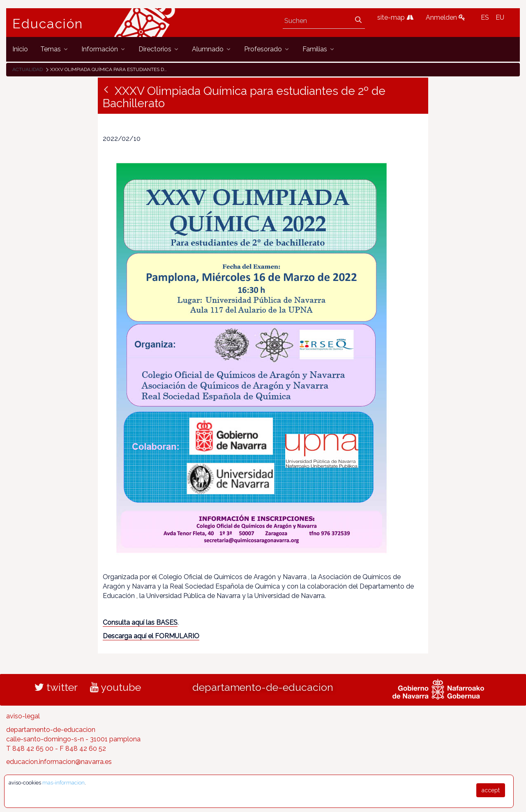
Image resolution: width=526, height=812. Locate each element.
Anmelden (445, 17)
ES (485, 17)
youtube (115, 687)
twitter (56, 687)
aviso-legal (23, 716)
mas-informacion (63, 783)
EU (500, 17)
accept (491, 790)
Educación (48, 24)
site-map (395, 17)
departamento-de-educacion (263, 687)
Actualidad (28, 69)
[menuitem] (20, 49)
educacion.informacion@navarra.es (59, 762)
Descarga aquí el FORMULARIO (151, 636)
